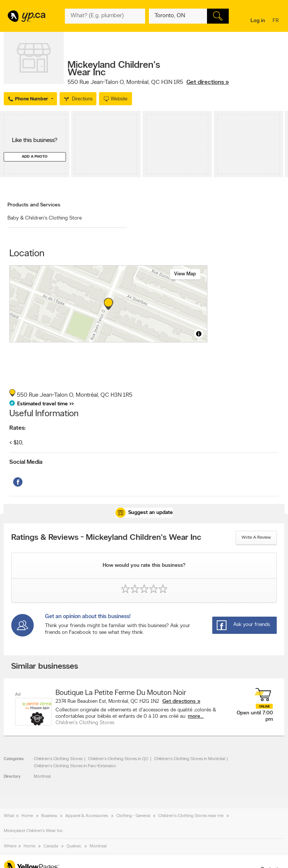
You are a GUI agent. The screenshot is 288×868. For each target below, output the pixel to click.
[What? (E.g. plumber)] (105, 16)
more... (196, 716)
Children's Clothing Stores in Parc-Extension (75, 766)
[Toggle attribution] (199, 334)
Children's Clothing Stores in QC (118, 759)
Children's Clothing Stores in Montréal (190, 759)
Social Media (26, 462)
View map (185, 274)
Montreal (42, 777)
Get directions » (208, 82)
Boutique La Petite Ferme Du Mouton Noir (121, 693)
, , (148, 82)
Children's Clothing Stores (58, 759)
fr (277, 21)
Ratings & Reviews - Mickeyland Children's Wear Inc (106, 538)
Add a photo (35, 157)
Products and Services (34, 205)
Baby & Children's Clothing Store (45, 218)
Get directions (179, 701)
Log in (258, 21)
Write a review (256, 538)
